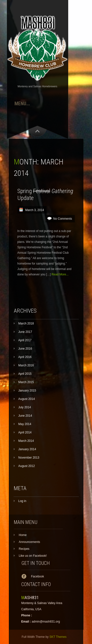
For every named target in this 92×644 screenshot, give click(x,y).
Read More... (60, 274)
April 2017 (25, 340)
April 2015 (25, 374)
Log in (22, 501)
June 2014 (25, 416)
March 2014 (26, 441)
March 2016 (26, 365)
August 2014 (27, 399)
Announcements (30, 542)
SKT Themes (58, 637)
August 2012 (27, 466)
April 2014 (25, 432)
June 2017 (25, 332)
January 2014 (27, 449)
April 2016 (25, 357)
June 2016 (25, 349)
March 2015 (26, 382)
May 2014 (25, 424)
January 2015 (27, 391)
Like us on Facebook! (33, 556)
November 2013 (29, 458)
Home (23, 535)
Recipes (24, 549)
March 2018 (26, 323)
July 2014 (25, 407)
